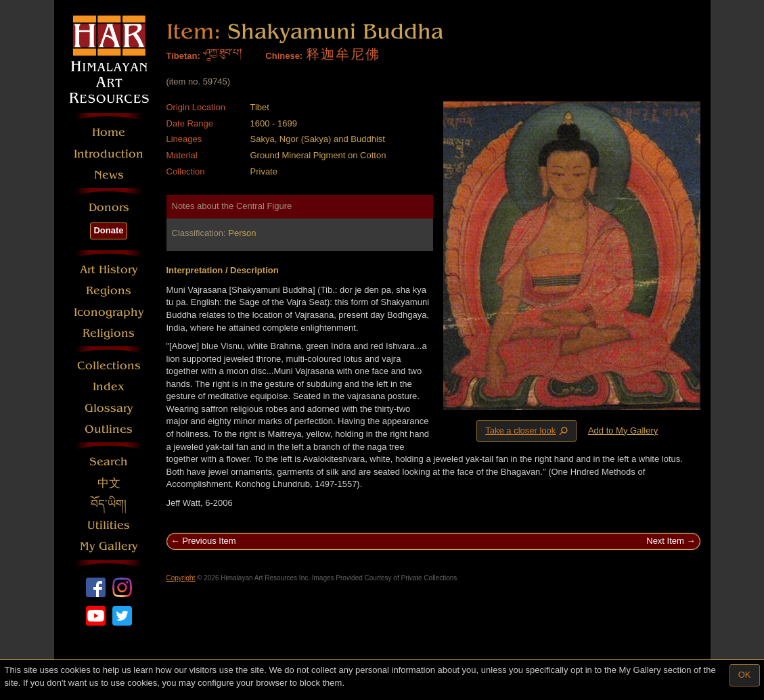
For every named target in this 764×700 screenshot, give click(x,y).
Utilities (109, 525)
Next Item (665, 541)
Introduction (109, 154)
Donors (109, 207)
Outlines (109, 429)
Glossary (109, 408)
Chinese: (284, 56)
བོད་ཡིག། (109, 504)
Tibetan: (183, 56)
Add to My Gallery (623, 430)
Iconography (109, 312)
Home (109, 132)
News (109, 175)
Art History (109, 270)
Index (109, 387)
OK (745, 675)
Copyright (181, 578)
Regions (109, 290)
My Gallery (109, 546)
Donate (108, 230)
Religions (109, 333)
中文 (109, 483)
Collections (109, 366)
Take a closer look (528, 430)
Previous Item (209, 541)
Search (109, 462)
